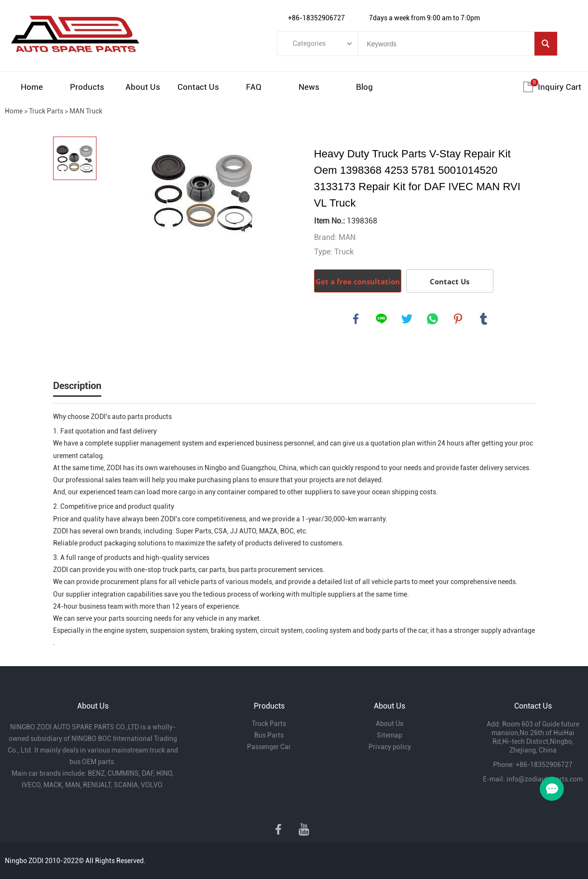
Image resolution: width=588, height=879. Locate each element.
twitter (407, 319)
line (382, 319)
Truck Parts (46, 111)
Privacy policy (390, 747)
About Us (143, 87)
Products (87, 87)
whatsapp (433, 319)
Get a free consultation (358, 281)
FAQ (254, 87)
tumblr (484, 319)
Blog (364, 87)
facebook (356, 319)
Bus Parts (269, 735)
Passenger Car (269, 747)
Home (32, 87)
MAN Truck (86, 111)
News (309, 87)
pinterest (458, 319)
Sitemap (390, 735)
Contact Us (198, 87)
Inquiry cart (560, 87)
